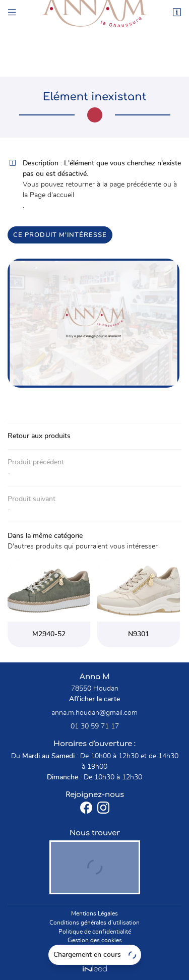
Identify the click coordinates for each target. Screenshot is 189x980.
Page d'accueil (52, 195)
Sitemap (94, 949)
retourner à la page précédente (113, 185)
